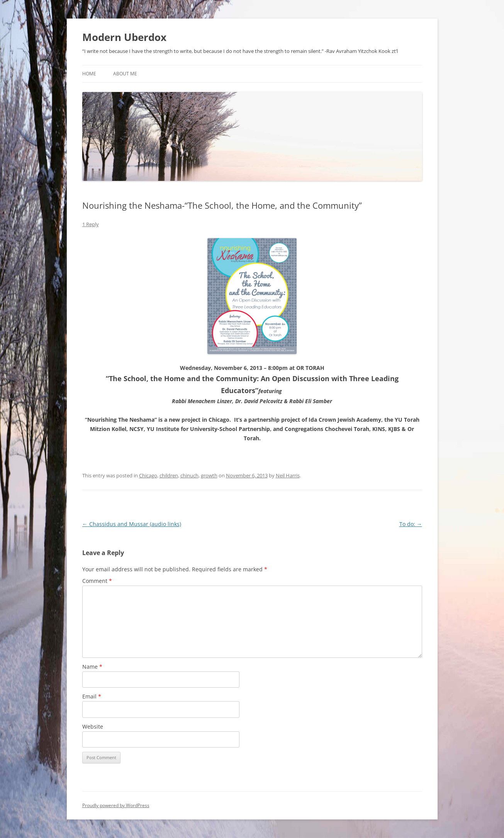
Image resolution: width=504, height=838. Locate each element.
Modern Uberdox (124, 37)
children (169, 475)
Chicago (148, 475)
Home (89, 74)
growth (209, 475)
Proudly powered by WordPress (116, 805)
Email (92, 696)
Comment (97, 581)
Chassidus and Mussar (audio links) (132, 524)
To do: (411, 524)
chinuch (189, 475)
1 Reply (91, 224)
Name (92, 667)
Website (93, 726)
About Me (125, 74)
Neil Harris (288, 475)
